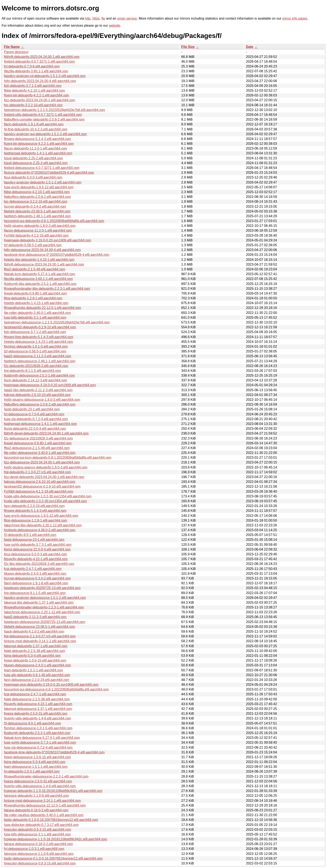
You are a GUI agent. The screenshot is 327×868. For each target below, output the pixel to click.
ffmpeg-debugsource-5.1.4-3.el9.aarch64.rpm (38, 139)
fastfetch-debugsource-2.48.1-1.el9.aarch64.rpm (40, 361)
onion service (127, 18)
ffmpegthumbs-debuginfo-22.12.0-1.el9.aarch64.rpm (43, 308)
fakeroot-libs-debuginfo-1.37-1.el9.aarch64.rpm (39, 603)
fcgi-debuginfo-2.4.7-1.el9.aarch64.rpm (33, 569)
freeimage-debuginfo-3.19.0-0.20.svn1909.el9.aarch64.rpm (48, 240)
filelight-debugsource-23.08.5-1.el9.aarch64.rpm (40, 627)
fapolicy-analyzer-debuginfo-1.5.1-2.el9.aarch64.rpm (43, 182)
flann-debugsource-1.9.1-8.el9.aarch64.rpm (36, 583)
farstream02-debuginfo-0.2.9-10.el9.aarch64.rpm (40, 327)
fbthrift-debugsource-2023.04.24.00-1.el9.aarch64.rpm (44, 264)
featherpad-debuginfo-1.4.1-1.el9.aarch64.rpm (38, 153)
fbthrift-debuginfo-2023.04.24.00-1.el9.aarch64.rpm (42, 57)
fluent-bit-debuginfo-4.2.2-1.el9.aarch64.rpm (36, 95)
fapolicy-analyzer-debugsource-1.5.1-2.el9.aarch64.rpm (45, 598)
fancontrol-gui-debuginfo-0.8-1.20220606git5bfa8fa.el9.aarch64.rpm (54, 221)
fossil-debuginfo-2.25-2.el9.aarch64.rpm (33, 158)
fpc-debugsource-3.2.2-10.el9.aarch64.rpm (36, 202)
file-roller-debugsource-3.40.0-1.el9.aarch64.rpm (40, 453)
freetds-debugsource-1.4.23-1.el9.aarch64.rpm (38, 342)
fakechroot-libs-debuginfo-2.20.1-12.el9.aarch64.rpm (43, 525)
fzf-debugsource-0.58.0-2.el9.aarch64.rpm (35, 351)
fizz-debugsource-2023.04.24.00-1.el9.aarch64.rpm (42, 462)
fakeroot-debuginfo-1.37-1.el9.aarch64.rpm (36, 646)
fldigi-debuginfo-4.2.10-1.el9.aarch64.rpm (35, 91)
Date (250, 47)
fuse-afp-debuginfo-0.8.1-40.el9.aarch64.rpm (37, 675)
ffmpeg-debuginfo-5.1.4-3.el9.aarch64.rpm (35, 511)
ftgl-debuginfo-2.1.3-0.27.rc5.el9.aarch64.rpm (37, 472)
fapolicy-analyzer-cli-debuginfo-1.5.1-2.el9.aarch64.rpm (45, 76)
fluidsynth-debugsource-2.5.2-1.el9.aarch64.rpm (40, 375)
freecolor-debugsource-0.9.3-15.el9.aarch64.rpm (40, 863)
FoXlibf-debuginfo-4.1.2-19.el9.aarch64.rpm (36, 235)
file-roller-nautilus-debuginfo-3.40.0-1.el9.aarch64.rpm (44, 815)
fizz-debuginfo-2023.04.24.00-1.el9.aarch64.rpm (40, 100)
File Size (188, 47)
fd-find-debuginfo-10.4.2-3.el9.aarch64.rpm (36, 129)
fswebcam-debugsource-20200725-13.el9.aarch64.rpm (45, 622)
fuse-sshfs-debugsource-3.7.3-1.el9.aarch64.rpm (40, 742)
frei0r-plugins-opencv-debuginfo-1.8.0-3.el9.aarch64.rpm (46, 467)
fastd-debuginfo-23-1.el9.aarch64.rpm (32, 409)
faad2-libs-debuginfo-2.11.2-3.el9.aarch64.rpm (38, 390)
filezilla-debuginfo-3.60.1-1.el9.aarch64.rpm (36, 71)
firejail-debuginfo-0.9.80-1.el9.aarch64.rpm (35, 293)
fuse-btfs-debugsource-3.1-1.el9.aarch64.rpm (37, 834)
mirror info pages (295, 18)
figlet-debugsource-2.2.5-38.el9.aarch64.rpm (37, 699)
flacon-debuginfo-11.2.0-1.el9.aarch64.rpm (35, 148)
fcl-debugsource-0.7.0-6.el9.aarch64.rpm (34, 414)
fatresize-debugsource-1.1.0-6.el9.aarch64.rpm (39, 854)
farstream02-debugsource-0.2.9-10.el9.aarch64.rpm (42, 486)
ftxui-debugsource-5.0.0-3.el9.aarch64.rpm (35, 554)
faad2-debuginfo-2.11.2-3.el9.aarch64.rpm (35, 617)
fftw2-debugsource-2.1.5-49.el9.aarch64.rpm (37, 448)
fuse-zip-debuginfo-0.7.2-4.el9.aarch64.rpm (36, 419)
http (88, 18)
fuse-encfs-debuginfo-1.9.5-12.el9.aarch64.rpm (39, 187)
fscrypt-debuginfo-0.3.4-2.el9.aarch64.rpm (35, 207)
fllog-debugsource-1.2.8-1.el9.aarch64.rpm (35, 520)
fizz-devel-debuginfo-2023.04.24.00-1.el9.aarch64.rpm (44, 477)
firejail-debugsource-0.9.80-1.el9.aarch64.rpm (38, 443)
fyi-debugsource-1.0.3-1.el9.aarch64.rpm (34, 849)
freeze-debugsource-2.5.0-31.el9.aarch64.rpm (38, 781)
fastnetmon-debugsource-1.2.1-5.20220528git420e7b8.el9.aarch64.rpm (57, 322)
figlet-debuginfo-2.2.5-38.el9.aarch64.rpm (35, 651)
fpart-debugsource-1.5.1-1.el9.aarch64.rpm (36, 767)
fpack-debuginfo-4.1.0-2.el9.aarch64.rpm (34, 631)
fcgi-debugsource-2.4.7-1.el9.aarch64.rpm (35, 694)
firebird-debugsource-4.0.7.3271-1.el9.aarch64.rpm (42, 168)
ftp (103, 18)
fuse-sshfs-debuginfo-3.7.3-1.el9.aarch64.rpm (38, 545)
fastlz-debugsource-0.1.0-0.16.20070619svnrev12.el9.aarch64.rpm (53, 859)
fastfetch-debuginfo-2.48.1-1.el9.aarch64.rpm (37, 216)
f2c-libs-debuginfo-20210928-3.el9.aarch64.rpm (39, 564)
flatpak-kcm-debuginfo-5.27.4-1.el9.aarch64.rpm (40, 274)
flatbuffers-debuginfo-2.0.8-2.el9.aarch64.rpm (37, 197)
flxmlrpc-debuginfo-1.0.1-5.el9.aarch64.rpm (36, 347)
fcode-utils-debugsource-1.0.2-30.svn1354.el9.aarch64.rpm (48, 496)
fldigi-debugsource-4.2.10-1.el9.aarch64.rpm (37, 192)
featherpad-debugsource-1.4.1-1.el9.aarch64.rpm (40, 424)
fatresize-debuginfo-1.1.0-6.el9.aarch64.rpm (36, 796)
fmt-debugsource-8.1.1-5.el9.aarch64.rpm (35, 593)
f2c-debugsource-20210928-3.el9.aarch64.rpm (38, 438)
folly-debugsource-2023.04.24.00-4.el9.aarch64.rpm (42, 250)
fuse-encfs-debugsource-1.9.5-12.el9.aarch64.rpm (41, 516)
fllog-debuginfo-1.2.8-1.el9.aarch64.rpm (33, 298)
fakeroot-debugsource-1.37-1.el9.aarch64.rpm (38, 709)
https (96, 18)
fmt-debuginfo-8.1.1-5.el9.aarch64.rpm (32, 371)
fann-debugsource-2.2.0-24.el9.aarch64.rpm (37, 680)
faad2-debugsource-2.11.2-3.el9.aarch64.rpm (38, 356)
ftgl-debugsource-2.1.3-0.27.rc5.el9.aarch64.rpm (40, 636)
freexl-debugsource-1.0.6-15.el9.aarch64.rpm (37, 757)
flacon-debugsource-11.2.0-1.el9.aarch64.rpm (38, 230)
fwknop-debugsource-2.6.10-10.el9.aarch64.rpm (40, 482)
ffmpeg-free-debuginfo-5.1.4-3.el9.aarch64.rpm (39, 337)
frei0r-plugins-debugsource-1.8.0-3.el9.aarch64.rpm (42, 400)
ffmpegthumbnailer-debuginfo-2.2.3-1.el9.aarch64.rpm (44, 607)
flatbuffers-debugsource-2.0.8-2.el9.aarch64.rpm (40, 404)
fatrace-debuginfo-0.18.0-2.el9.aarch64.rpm (36, 810)
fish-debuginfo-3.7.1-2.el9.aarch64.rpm (33, 86)
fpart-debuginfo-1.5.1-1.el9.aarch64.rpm (33, 670)
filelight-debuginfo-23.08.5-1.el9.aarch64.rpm (37, 211)
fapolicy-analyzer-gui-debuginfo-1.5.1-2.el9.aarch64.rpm (45, 134)
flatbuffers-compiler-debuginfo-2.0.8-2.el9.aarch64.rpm (44, 119)
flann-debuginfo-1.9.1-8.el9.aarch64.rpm (34, 124)
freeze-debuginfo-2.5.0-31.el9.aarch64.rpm (36, 714)
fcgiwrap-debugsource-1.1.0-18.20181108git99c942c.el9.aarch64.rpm (56, 839)
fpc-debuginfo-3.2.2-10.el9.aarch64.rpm (33, 105)
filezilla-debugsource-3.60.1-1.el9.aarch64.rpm (38, 279)
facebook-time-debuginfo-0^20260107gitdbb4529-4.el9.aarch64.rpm (54, 752)
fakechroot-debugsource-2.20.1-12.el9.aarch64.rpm (42, 612)
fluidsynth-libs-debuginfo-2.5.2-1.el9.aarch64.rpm (40, 284)
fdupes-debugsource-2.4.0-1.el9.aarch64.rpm (37, 665)
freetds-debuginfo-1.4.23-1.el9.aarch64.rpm (36, 303)
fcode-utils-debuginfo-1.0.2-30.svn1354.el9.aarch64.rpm (45, 501)
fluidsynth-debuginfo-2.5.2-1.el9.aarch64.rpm (37, 733)
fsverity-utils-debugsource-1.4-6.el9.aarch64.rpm (40, 786)
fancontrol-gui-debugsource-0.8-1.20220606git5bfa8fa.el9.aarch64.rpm (56, 689)
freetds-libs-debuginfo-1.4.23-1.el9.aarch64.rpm (39, 260)
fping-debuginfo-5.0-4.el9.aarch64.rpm (32, 656)
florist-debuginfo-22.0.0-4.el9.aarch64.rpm (35, 429)
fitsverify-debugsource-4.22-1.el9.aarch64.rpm (38, 704)
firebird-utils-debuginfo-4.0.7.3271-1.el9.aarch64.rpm (43, 115)
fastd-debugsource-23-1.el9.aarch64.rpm (34, 540)
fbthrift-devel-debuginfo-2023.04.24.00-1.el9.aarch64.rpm (46, 433)
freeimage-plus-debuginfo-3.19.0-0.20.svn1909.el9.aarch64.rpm (51, 685)
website (114, 26)
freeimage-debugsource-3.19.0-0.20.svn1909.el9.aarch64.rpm (50, 385)
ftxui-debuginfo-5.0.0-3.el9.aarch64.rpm (33, 177)
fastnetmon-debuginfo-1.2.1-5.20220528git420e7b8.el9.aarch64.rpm (55, 110)
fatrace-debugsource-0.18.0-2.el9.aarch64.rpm (38, 844)
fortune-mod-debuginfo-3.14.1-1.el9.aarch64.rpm (40, 641)
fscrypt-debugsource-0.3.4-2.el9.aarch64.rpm (37, 578)
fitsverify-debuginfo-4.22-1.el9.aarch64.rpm (36, 559)
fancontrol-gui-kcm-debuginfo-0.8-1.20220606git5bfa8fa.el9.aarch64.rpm (58, 458)
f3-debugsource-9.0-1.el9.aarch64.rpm (32, 723)
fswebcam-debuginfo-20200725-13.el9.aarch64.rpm (42, 588)
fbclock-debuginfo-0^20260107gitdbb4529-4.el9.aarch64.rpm (49, 173)
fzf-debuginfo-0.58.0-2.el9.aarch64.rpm (33, 245)
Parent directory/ (16, 52)
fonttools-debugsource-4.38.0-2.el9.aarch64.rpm (40, 530)
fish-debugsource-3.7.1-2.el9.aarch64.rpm (35, 332)
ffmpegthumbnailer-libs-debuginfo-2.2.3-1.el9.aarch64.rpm (47, 289)
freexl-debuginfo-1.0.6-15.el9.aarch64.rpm (35, 660)
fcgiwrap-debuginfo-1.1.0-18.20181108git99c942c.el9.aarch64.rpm (53, 791)
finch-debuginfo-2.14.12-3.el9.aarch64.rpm (35, 380)
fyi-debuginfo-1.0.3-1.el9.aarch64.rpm (32, 771)
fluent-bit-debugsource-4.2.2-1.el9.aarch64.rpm (39, 144)
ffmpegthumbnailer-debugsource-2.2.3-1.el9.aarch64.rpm (46, 776)
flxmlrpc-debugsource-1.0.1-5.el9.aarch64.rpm (38, 728)
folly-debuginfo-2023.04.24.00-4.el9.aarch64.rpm (40, 81)
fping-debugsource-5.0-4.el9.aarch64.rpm (35, 762)
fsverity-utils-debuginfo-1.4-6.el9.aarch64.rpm (38, 718)
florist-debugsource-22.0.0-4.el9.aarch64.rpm (37, 549)
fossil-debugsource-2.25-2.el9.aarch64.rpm (36, 163)
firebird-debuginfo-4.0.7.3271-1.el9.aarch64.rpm (39, 62)
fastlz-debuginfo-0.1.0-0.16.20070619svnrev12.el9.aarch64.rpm (51, 820)
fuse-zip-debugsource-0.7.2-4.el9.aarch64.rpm (38, 747)
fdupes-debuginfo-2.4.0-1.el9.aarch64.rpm (35, 574)
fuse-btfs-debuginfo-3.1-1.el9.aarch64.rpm (35, 318)
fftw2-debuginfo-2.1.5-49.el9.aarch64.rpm (35, 269)
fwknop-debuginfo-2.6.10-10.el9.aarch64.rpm (37, 395)
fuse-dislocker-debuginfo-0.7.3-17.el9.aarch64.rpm (41, 825)
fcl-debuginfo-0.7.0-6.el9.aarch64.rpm (32, 66)
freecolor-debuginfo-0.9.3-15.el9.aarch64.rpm (38, 830)
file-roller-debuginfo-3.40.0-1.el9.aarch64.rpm (37, 313)
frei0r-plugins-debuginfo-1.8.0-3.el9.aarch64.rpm (40, 226)
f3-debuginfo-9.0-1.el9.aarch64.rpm (30, 535)
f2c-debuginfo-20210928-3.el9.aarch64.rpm (36, 366)
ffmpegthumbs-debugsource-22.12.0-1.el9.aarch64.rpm (45, 805)
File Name (12, 47)
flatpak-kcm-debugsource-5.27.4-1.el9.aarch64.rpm (42, 738)
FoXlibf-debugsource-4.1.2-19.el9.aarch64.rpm (39, 491)
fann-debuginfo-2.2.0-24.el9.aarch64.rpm (34, 506)
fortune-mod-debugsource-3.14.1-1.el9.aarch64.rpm (42, 801)
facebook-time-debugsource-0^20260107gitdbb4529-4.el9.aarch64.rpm (57, 255)
